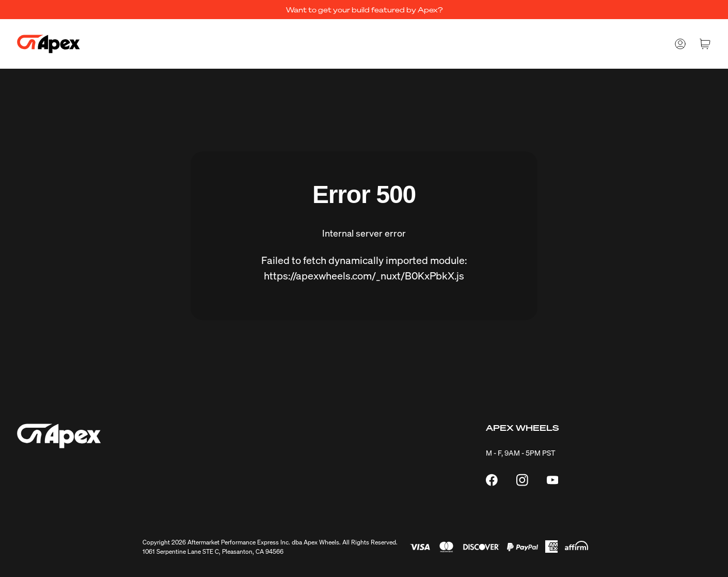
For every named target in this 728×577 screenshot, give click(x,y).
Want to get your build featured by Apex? (364, 9)
